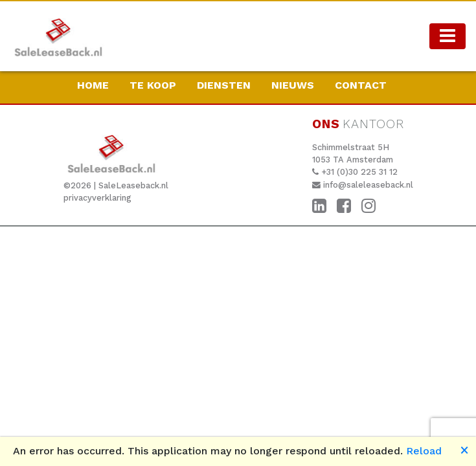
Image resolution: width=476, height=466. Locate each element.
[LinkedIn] (319, 206)
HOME (93, 85)
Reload (424, 451)
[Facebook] (344, 206)
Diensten (224, 85)
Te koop (153, 85)
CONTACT (361, 85)
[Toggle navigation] (448, 36)
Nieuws (293, 85)
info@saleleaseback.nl (368, 185)
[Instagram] (368, 206)
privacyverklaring (97, 198)
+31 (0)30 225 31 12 (359, 172)
